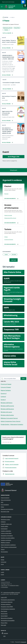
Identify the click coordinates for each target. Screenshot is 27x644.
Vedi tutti (14, 260)
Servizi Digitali (4, 616)
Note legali (3, 625)
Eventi (2, 574)
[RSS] (3, 636)
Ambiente (3, 522)
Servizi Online (4, 614)
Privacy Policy (4, 623)
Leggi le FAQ (4, 597)
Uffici (2, 502)
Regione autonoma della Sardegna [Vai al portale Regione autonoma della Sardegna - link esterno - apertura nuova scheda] (8, 2)
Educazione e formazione (7, 536)
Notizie (3, 560)
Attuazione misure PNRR (7, 607)
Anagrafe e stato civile (6, 524)
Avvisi (2, 564)
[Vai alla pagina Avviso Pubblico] (7, 47)
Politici (2, 507)
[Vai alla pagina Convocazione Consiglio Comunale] (8, 88)
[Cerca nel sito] (23, 7)
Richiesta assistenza (6, 604)
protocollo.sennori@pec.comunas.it (12, 592)
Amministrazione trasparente (8, 609)
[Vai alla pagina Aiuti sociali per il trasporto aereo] (7, 103)
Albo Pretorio (4, 611)
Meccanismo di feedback (7, 618)
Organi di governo (5, 498)
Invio (23, 378)
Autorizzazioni (4, 529)
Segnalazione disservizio (7, 602)
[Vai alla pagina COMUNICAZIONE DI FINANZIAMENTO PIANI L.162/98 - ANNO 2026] (7, 74)
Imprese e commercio (6, 540)
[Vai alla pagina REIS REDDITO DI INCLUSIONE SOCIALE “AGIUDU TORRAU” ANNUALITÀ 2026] (7, 142)
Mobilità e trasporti (5, 542)
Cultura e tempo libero (6, 533)
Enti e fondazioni (5, 505)
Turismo (3, 549)
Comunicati (4, 562)
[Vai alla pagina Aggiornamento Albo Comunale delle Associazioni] (7, 120)
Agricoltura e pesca (5, 519)
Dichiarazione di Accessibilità (8, 620)
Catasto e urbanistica (6, 531)
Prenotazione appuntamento (8, 600)
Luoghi (2, 572)
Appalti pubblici (4, 526)
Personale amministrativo (7, 509)
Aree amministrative (6, 500)
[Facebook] (5, 633)
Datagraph (24, 642)
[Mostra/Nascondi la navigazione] (2, 7)
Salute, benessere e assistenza (8, 545)
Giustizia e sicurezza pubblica (8, 538)
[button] (25, 5)
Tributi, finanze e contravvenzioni (9, 547)
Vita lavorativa (4, 552)
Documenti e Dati (5, 511)
